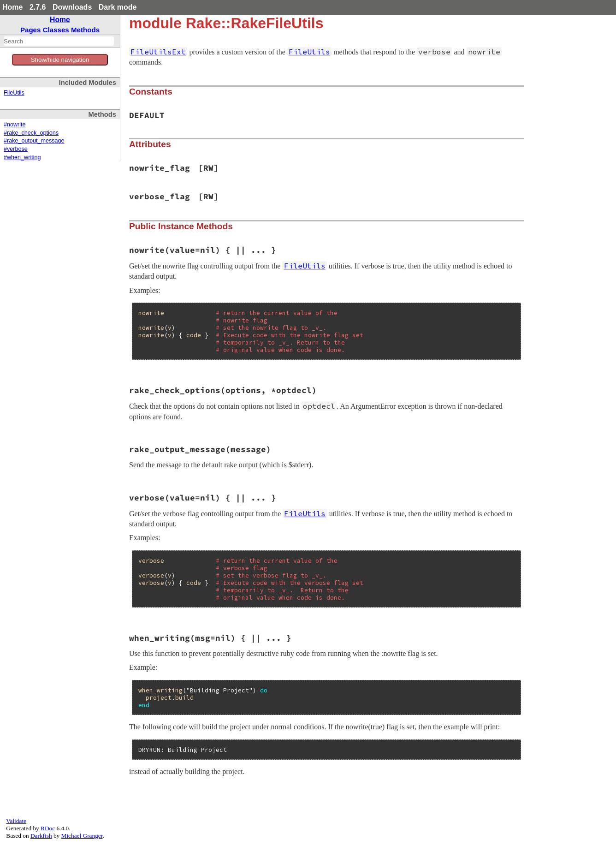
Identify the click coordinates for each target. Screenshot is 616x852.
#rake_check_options (31, 133)
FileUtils (14, 93)
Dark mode (118, 7)
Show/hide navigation (60, 60)
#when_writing (22, 157)
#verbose (16, 149)
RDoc (48, 828)
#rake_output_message (34, 141)
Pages (31, 30)
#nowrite (15, 125)
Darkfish (41, 836)
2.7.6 (38, 7)
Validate (16, 821)
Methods (85, 30)
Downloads (72, 7)
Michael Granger (82, 836)
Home (12, 7)
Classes (56, 30)
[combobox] (59, 41)
